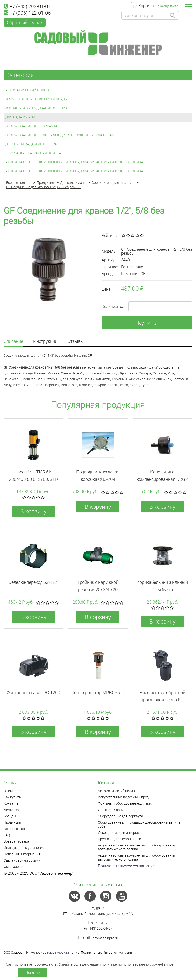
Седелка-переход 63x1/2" (33, 582)
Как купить (12, 797)
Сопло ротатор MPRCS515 (98, 692)
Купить (147, 323)
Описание (13, 342)
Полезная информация (22, 854)
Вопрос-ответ (14, 829)
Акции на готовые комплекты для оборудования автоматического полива (74, 162)
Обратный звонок (25, 22)
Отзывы (76, 342)
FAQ (7, 835)
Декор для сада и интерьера (31, 144)
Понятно (33, 972)
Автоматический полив (27, 90)
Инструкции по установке (24, 848)
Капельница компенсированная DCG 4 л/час (163, 479)
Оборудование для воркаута (31, 126)
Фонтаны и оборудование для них (36, 108)
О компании (13, 791)
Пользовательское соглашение (126, 866)
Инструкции (45, 342)
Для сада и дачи (20, 117)
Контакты (12, 803)
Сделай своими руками (22, 860)
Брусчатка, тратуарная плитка (33, 153)
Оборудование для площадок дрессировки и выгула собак (60, 135)
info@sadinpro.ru (105, 938)
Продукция (12, 822)
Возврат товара (16, 841)
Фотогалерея (14, 867)
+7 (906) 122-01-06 (27, 13)
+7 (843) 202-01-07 (27, 6)
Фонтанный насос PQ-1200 (33, 692)
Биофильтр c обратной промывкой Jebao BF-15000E (163, 700)
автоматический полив (61, 952)
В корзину (33, 511)
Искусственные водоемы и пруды (37, 99)
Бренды (10, 816)
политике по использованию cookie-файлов (138, 964)
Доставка (11, 810)
